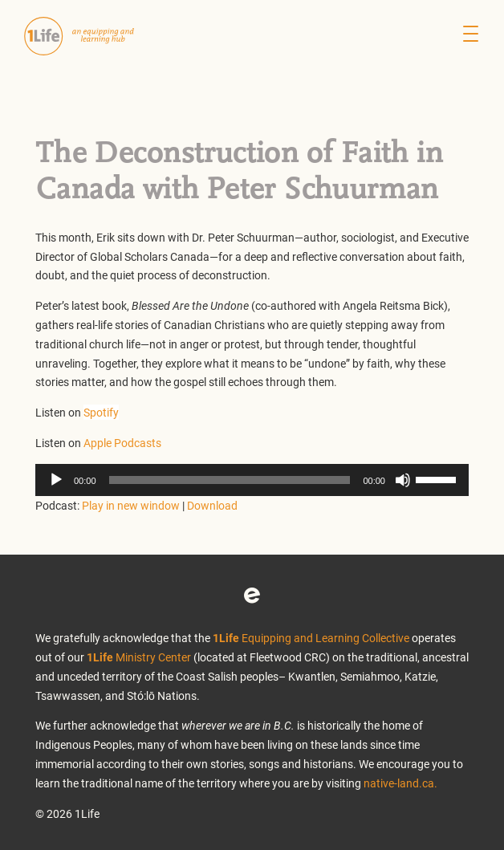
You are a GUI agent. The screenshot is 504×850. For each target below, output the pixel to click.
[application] (252, 480)
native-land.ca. (400, 783)
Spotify (101, 412)
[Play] (56, 480)
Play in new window (131, 505)
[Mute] (403, 480)
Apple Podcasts (122, 443)
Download (212, 505)
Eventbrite (252, 596)
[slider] (230, 480)
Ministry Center (139, 657)
